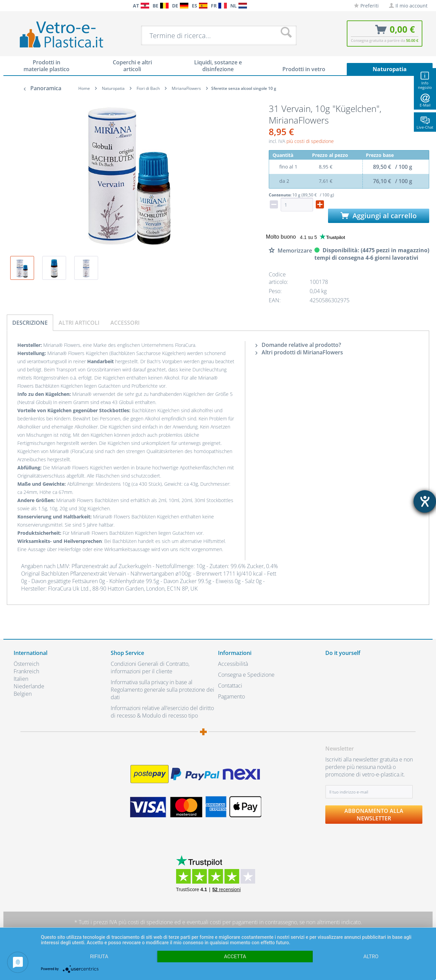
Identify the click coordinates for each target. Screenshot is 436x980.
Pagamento (231, 696)
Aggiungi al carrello (379, 216)
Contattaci (230, 686)
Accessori (125, 323)
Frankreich (26, 671)
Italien (21, 679)
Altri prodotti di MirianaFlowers (299, 352)
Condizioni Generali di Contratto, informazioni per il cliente (150, 668)
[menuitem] (17, 6)
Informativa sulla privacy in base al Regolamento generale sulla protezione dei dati (162, 690)
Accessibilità (233, 664)
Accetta (235, 957)
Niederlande (29, 686)
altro (371, 957)
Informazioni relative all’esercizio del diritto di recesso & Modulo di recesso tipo (162, 712)
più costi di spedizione (310, 141)
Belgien (23, 694)
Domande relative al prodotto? (298, 345)
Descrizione (30, 323)
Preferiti (366, 6)
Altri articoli (79, 323)
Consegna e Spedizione (246, 675)
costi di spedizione (150, 922)
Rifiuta (99, 957)
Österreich (26, 664)
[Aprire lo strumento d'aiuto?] (425, 501)
